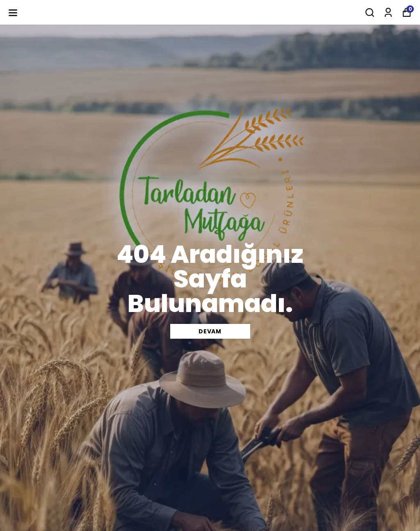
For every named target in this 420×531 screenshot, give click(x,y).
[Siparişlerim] (388, 13)
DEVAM (210, 331)
